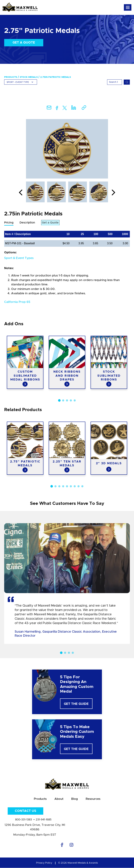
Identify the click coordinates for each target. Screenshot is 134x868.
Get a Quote (24, 43)
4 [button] (71, 400)
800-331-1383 (24, 820)
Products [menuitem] (11, 77)
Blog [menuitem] (75, 799)
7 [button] (75, 486)
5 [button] (75, 400)
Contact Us (25, 811)
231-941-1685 (44, 820)
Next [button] (113, 193)
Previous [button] (21, 193)
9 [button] (82, 486)
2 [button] (63, 400)
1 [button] (59, 400)
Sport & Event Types (19, 258)
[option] (67, 149)
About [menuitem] (59, 799)
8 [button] (79, 486)
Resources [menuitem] (93, 799)
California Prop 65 (17, 302)
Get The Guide (76, 704)
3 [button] (67, 400)
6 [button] (71, 486)
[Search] (115, 82)
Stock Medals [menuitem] (29, 77)
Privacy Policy (44, 863)
